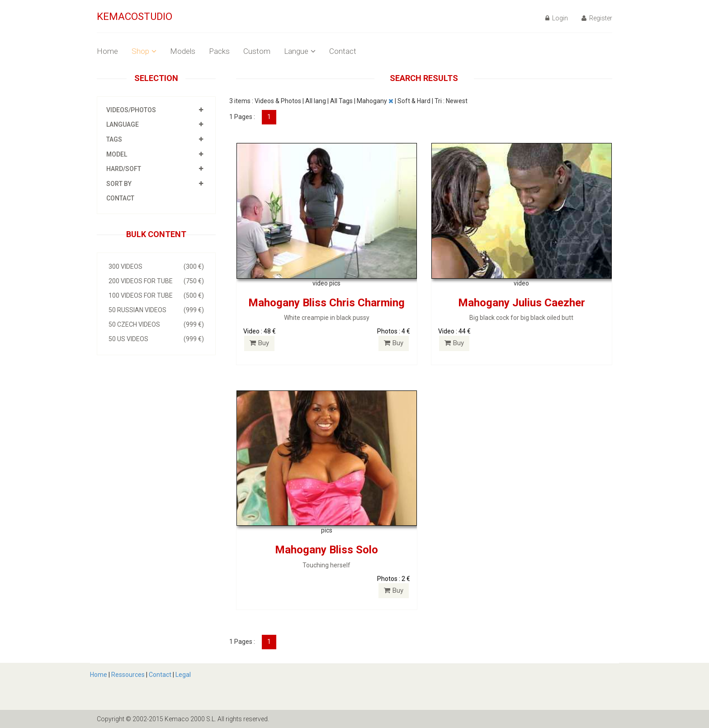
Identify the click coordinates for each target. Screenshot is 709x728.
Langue (300, 51)
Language (123, 124)
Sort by (119, 184)
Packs (219, 51)
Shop (144, 51)
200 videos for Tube (156, 281)
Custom (257, 51)
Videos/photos (131, 110)
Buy (259, 343)
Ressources (128, 675)
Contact (343, 51)
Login (557, 18)
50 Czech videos (156, 324)
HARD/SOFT (124, 169)
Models (183, 51)
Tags (114, 139)
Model (117, 154)
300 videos (156, 266)
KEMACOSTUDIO (135, 16)
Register (597, 18)
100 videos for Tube (156, 295)
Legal (183, 675)
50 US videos (156, 339)
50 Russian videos (156, 310)
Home (107, 51)
